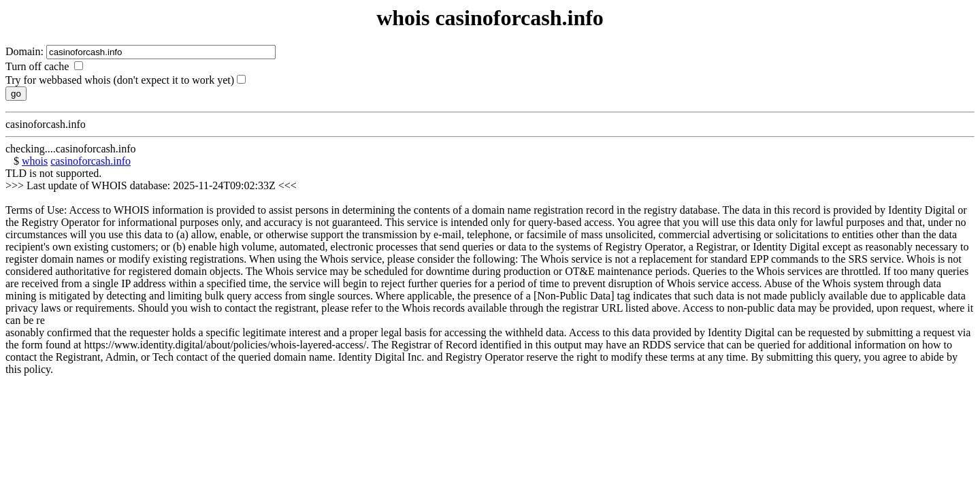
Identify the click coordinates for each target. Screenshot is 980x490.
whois (35, 161)
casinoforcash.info (91, 161)
